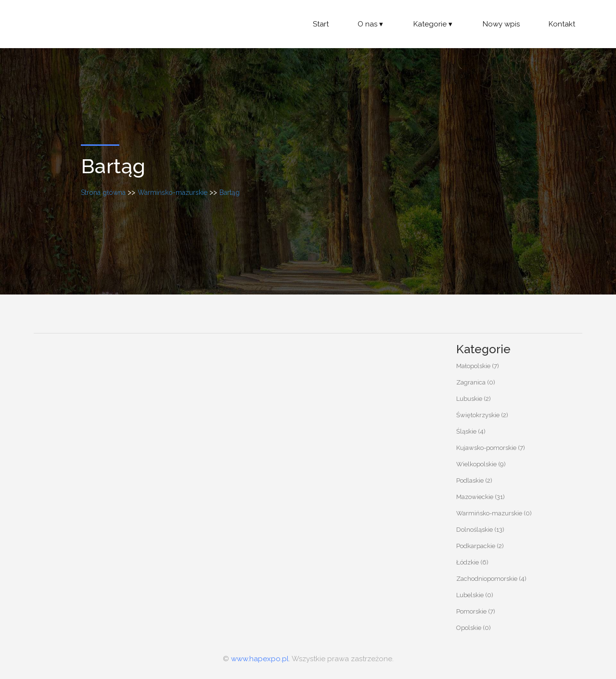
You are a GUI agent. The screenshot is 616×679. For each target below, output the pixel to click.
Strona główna (103, 192)
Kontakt (562, 24)
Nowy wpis (501, 24)
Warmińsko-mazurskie (173, 192)
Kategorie (434, 24)
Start (321, 24)
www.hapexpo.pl (260, 659)
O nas (371, 24)
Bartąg (230, 192)
